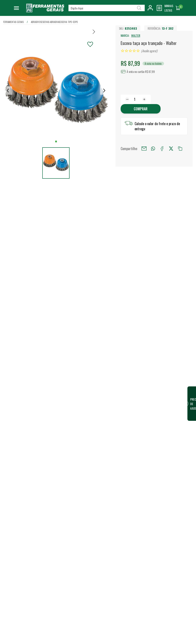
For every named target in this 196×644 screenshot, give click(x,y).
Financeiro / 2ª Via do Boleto (171, 529)
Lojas (120, 520)
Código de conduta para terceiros (89, 577)
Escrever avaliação (98, 466)
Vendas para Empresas (131, 533)
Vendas (121, 526)
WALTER (136, 35)
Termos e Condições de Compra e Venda (89, 589)
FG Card (163, 538)
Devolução (81, 612)
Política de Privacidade (88, 567)
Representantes (126, 540)
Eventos (79, 547)
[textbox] (107, 8)
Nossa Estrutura (84, 526)
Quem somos (82, 520)
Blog (77, 540)
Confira (35, 542)
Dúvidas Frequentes (86, 598)
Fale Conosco (82, 605)
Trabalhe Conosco (85, 533)
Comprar (141, 109)
